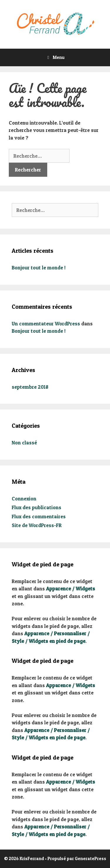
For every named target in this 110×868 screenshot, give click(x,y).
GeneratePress (90, 858)
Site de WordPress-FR (37, 525)
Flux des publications (37, 507)
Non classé (24, 443)
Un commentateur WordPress (46, 323)
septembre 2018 (30, 387)
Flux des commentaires (39, 516)
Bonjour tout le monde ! (39, 267)
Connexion (24, 498)
